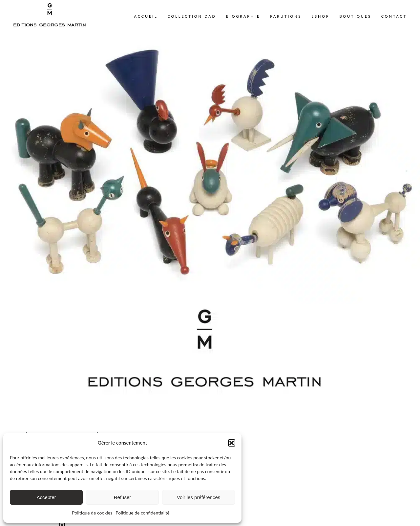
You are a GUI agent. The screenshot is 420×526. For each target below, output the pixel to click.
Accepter (46, 497)
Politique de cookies (92, 513)
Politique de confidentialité (142, 513)
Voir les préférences (199, 497)
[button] (232, 443)
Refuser (123, 497)
